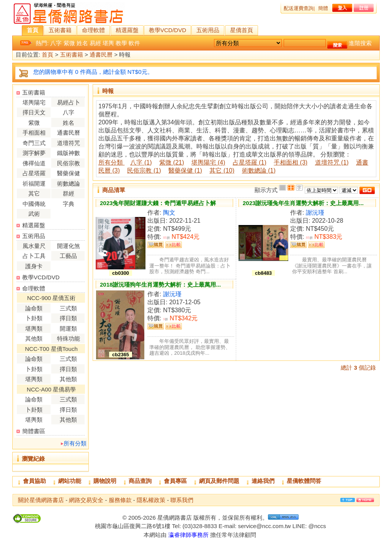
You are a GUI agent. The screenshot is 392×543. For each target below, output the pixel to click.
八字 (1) (141, 162)
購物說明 (105, 481)
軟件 (134, 43)
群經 (69, 193)
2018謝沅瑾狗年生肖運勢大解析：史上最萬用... (160, 285)
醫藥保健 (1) (185, 170)
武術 (34, 214)
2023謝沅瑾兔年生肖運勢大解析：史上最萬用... (303, 203)
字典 (69, 204)
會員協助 (34, 481)
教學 (121, 43)
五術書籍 (60, 30)
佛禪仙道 (34, 163)
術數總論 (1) (259, 170)
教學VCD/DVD (168, 30)
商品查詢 (140, 481)
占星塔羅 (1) (250, 162)
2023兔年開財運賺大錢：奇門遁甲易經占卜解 (158, 203)
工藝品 (68, 256)
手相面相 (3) (291, 162)
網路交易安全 (86, 500)
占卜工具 (34, 256)
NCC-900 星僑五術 (51, 298)
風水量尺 (34, 246)
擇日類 (68, 318)
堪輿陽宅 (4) (208, 162)
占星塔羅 (34, 173)
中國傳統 (34, 204)
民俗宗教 (69, 163)
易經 (95, 43)
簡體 (323, 8)
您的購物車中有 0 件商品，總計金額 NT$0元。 (93, 72)
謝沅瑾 (315, 213)
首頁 (33, 30)
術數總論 (69, 183)
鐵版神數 (69, 153)
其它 (34, 193)
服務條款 (120, 500)
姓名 (82, 43)
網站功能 (70, 481)
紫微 (69, 43)
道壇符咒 (69, 143)
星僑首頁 (242, 30)
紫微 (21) (172, 162)
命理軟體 (93, 30)
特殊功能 (69, 338)
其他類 (34, 338)
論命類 (34, 308)
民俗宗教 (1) (144, 170)
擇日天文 (34, 112)
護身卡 (34, 266)
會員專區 (175, 481)
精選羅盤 (127, 30)
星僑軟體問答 (304, 481)
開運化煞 (69, 246)
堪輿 (108, 43)
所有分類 (75, 443)
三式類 (68, 308)
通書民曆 (101, 55)
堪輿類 (34, 329)
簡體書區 (34, 431)
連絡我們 (263, 481)
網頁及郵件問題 (219, 481)
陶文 (169, 213)
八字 (56, 43)
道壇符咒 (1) (332, 162)
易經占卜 (69, 102)
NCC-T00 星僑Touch (51, 349)
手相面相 (34, 133)
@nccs (317, 526)
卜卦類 (34, 318)
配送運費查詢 (299, 8)
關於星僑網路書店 (41, 500)
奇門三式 (34, 143)
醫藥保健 (69, 173)
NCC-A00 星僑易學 (51, 389)
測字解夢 (34, 153)
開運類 (68, 329)
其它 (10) (222, 170)
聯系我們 (182, 500)
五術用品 (208, 30)
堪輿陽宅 (34, 102)
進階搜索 (360, 43)
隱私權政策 (151, 500)
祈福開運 (34, 183)
